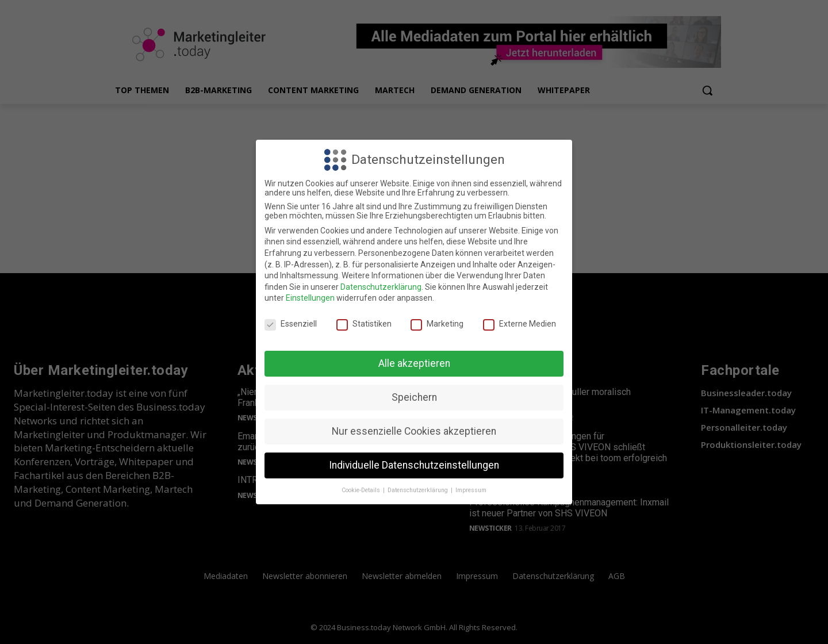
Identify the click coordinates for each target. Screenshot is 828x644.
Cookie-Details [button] (362, 490)
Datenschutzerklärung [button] (419, 490)
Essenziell (291, 324)
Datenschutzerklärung (381, 287)
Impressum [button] (471, 490)
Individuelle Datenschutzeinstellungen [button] (414, 465)
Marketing (437, 324)
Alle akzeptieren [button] (414, 363)
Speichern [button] (414, 397)
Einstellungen (310, 298)
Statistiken (364, 324)
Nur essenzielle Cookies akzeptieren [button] (414, 431)
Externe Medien (520, 324)
